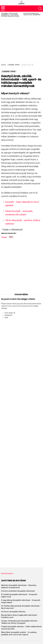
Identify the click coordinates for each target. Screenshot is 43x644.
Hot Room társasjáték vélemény (13, 612)
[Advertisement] (21, 41)
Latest (21, 3)
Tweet (4, 237)
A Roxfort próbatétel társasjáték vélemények (32, 14)
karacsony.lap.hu (7, 573)
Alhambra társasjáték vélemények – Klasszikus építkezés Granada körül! (10, 15)
